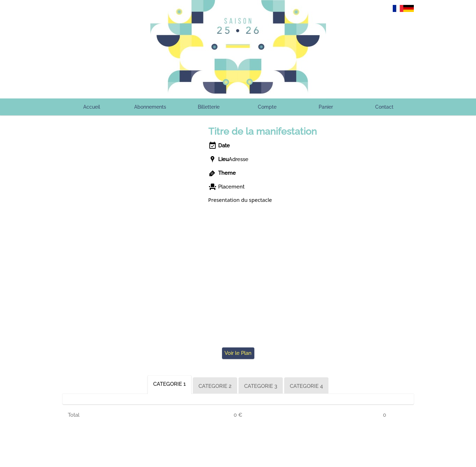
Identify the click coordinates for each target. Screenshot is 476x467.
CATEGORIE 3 (261, 386)
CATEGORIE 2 (215, 386)
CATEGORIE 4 (306, 386)
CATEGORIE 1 (169, 384)
